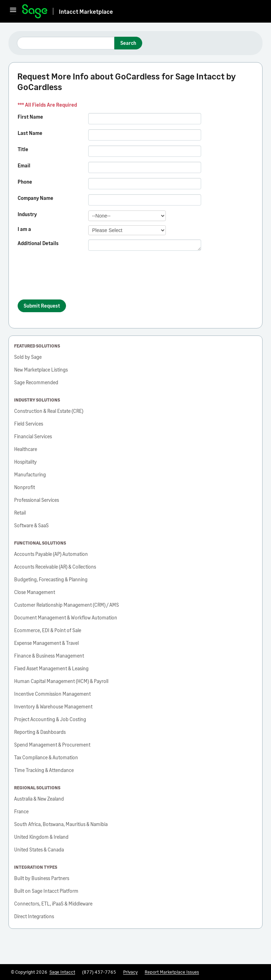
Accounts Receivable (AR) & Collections (55, 567)
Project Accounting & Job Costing (50, 719)
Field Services (29, 424)
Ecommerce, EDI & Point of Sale (48, 630)
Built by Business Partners (42, 878)
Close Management (35, 592)
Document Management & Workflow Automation (66, 617)
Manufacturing (30, 474)
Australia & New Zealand (39, 799)
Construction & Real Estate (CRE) (49, 411)
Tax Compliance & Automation (46, 757)
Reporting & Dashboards (40, 732)
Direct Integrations (34, 916)
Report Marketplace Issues (172, 972)
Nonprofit (25, 487)
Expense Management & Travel (46, 643)
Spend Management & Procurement (52, 745)
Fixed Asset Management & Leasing (51, 668)
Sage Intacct (62, 972)
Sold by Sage (28, 357)
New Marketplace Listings (41, 370)
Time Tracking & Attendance (44, 770)
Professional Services (37, 500)
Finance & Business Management (49, 656)
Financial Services (33, 436)
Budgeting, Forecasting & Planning (51, 579)
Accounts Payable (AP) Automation (51, 554)
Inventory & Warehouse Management (53, 706)
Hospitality (25, 462)
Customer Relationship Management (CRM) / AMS (67, 605)
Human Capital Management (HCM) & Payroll (61, 681)
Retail (20, 513)
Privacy (130, 972)
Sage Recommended (36, 382)
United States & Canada (39, 850)
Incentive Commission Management (52, 694)
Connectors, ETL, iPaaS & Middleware (53, 904)
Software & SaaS (31, 525)
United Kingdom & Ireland (41, 837)
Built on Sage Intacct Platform (46, 891)
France (21, 811)
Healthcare (26, 449)
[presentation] (71, 278)
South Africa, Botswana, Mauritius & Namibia (61, 824)
